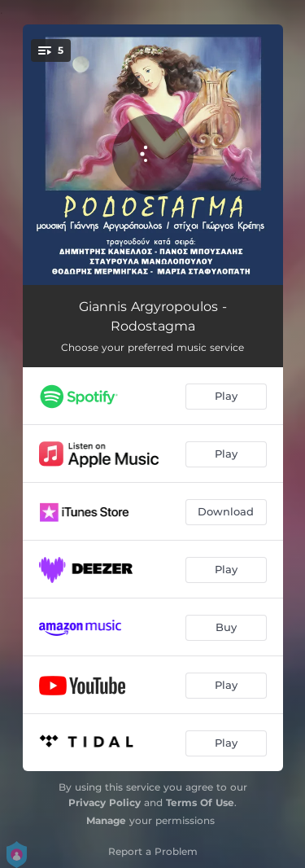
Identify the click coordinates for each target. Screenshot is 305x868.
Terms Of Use (200, 802)
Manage (106, 820)
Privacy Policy (105, 802)
